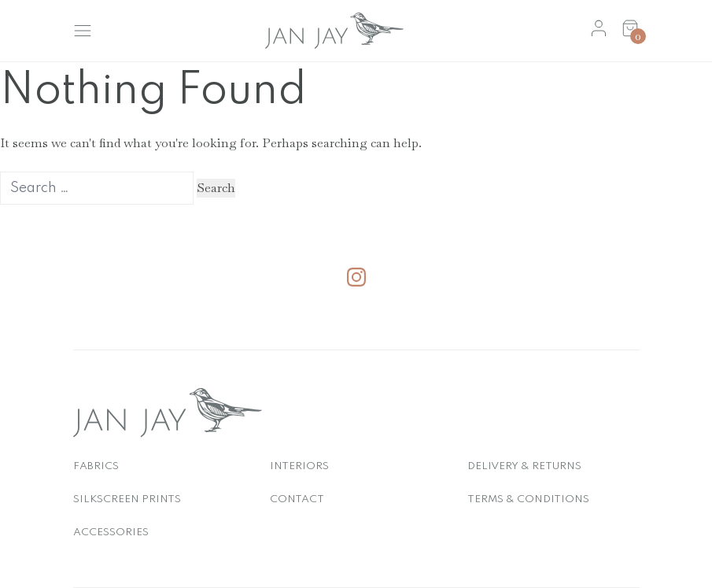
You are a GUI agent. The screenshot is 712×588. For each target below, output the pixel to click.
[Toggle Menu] (83, 31)
